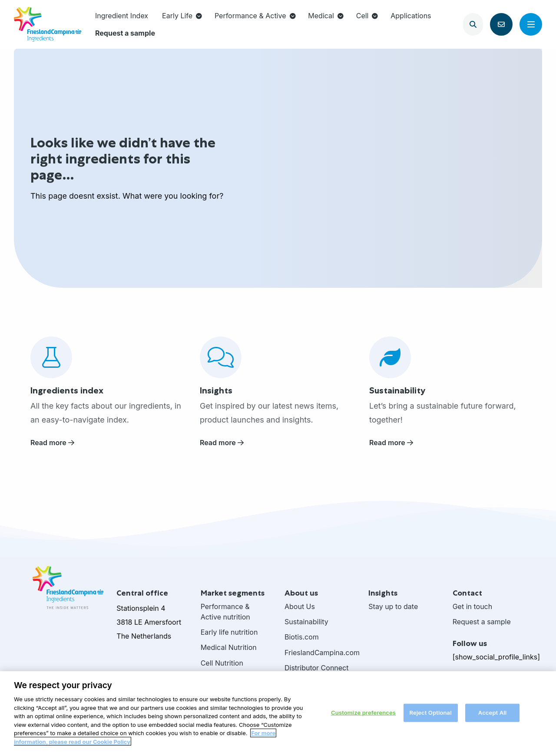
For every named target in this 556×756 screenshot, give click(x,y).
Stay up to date (393, 606)
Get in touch (473, 606)
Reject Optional (430, 716)
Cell (367, 16)
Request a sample (125, 33)
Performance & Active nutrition (225, 612)
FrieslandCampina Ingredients (48, 24)
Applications (411, 16)
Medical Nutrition (229, 647)
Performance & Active (255, 16)
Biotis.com (302, 637)
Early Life (182, 16)
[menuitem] (122, 16)
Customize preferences (363, 716)
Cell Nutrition (222, 663)
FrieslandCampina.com (320, 653)
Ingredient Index (122, 16)
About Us (300, 606)
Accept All (493, 716)
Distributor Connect (317, 668)
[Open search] (473, 24)
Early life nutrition (229, 632)
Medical (326, 16)
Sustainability (306, 622)
